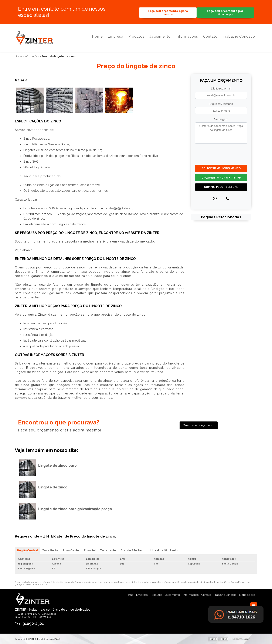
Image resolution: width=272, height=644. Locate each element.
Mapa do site (247, 594)
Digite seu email (221, 88)
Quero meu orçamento (199, 425)
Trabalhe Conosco (239, 38)
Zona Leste (110, 550)
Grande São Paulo (135, 550)
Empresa (115, 38)
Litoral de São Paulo (166, 550)
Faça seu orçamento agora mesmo (168, 13)
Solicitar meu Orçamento (221, 168)
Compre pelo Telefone (221, 186)
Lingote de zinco (53, 486)
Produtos (136, 38)
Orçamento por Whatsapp (221, 177)
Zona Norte (51, 550)
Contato (210, 38)
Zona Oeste (72, 550)
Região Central (28, 550)
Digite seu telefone (221, 103)
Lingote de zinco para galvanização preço (75, 508)
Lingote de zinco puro (57, 465)
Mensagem (221, 118)
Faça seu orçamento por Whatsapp (225, 13)
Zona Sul (91, 550)
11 (29, 623)
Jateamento (160, 38)
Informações (187, 38)
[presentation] (221, 153)
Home (97, 38)
